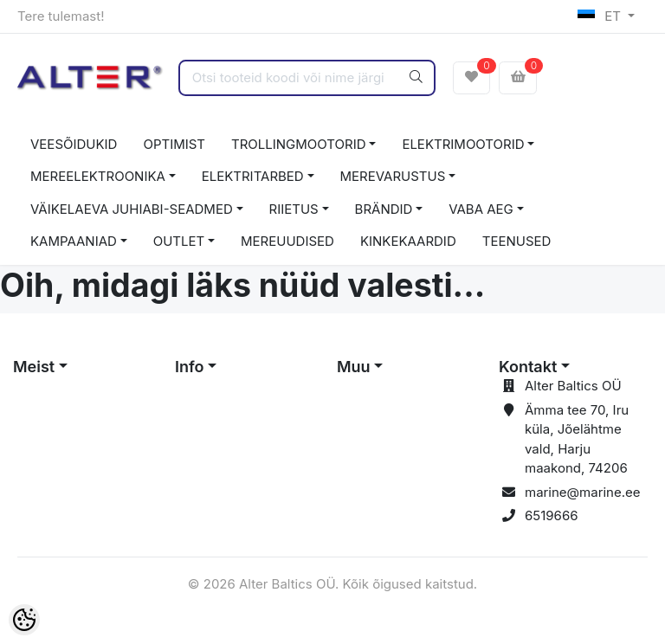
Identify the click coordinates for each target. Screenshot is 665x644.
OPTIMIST (174, 144)
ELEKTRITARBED (253, 176)
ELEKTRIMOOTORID (463, 144)
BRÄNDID (384, 209)
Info (190, 367)
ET (601, 16)
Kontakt (528, 367)
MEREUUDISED (287, 241)
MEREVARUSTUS (393, 176)
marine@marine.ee (583, 492)
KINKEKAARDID (408, 241)
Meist (34, 367)
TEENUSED (517, 241)
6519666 (552, 515)
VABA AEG (481, 209)
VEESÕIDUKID (74, 144)
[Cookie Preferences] (24, 620)
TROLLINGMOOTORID (299, 144)
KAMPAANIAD (74, 241)
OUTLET (179, 241)
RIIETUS (294, 209)
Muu (354, 367)
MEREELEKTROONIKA (98, 176)
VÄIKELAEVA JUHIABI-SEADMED (132, 209)
